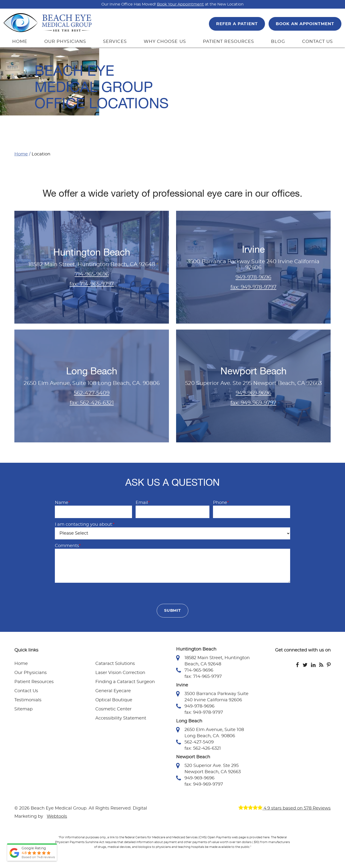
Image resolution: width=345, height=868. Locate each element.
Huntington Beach (92, 252)
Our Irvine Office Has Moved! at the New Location (172, 4)
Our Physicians (31, 674)
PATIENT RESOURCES (228, 42)
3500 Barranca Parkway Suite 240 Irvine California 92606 (212, 697)
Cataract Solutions (115, 664)
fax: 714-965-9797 (92, 284)
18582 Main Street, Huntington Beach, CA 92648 (213, 661)
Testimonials (28, 701)
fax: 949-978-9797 (253, 287)
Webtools (57, 817)
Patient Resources (34, 683)
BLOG (278, 42)
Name (62, 503)
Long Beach (92, 371)
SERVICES (115, 42)
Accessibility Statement (121, 719)
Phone (221, 503)
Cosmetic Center (113, 710)
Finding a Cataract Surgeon (125, 683)
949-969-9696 (253, 393)
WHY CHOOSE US (165, 42)
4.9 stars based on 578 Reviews (285, 809)
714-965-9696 (92, 274)
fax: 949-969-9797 (253, 403)
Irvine (253, 249)
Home (21, 154)
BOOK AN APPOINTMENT (305, 24)
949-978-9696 (253, 277)
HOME (20, 42)
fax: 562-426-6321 (92, 403)
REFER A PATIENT (237, 24)
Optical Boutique (114, 701)
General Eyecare (113, 692)
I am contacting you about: (85, 525)
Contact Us (26, 692)
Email (143, 503)
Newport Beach (253, 371)
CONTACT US (318, 42)
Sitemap (23, 710)
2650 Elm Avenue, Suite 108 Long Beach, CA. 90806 (210, 733)
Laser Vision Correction (120, 674)
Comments (68, 546)
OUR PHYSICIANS (65, 42)
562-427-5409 (92, 393)
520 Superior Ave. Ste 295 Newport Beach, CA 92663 (208, 769)
